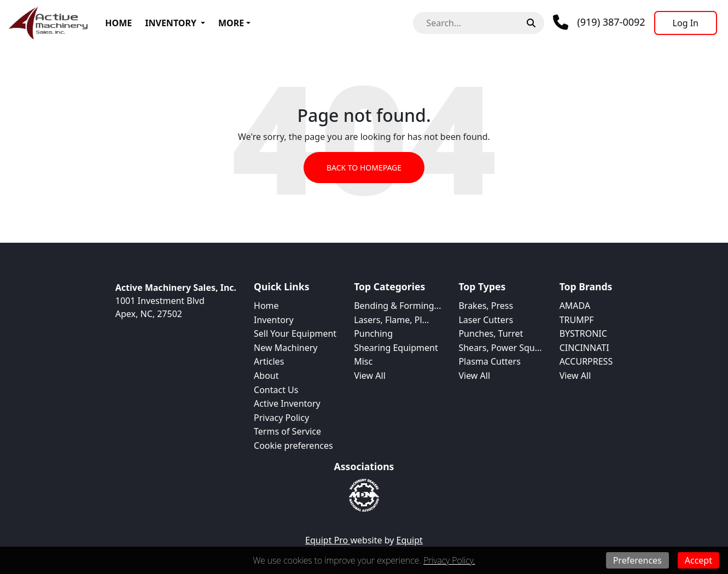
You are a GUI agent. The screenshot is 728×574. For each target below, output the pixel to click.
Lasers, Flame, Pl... (391, 320)
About (266, 376)
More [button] (231, 23)
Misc (363, 361)
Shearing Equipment (396, 348)
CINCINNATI (584, 348)
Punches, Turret (491, 333)
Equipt (410, 540)
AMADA (575, 306)
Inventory (171, 23)
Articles (269, 361)
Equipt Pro (328, 540)
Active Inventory (287, 403)
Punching (373, 333)
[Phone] (599, 22)
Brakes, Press (486, 306)
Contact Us (276, 390)
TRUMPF (577, 320)
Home (118, 23)
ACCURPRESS (586, 361)
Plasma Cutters (489, 361)
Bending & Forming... (397, 306)
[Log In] (686, 23)
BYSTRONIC (583, 333)
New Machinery (286, 348)
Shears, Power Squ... (500, 348)
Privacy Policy (281, 418)
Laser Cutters (486, 320)
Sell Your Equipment (295, 333)
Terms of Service (287, 431)
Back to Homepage (364, 168)
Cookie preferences (293, 446)
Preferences (637, 560)
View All (370, 376)
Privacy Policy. (449, 560)
